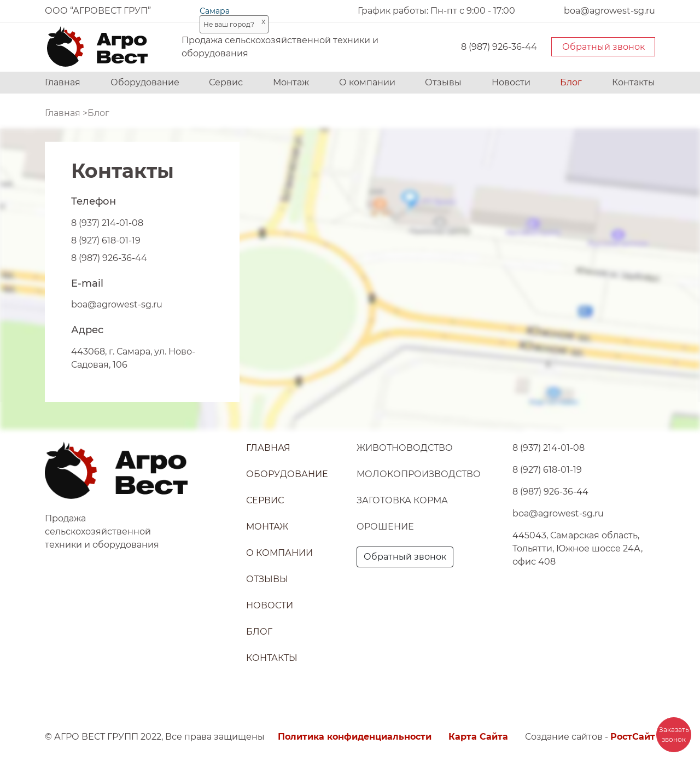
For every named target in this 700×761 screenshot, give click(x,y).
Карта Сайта (478, 737)
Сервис (226, 82)
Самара (215, 11)
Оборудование (145, 82)
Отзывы (443, 82)
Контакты (634, 82)
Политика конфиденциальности (355, 737)
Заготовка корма (402, 500)
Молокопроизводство (419, 474)
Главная (63, 82)
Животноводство (405, 448)
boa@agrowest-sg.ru (117, 304)
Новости (511, 82)
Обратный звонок (603, 47)
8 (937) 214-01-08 (107, 223)
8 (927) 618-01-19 (106, 240)
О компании (367, 82)
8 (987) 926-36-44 (499, 47)
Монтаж (291, 82)
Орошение (385, 527)
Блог (571, 82)
